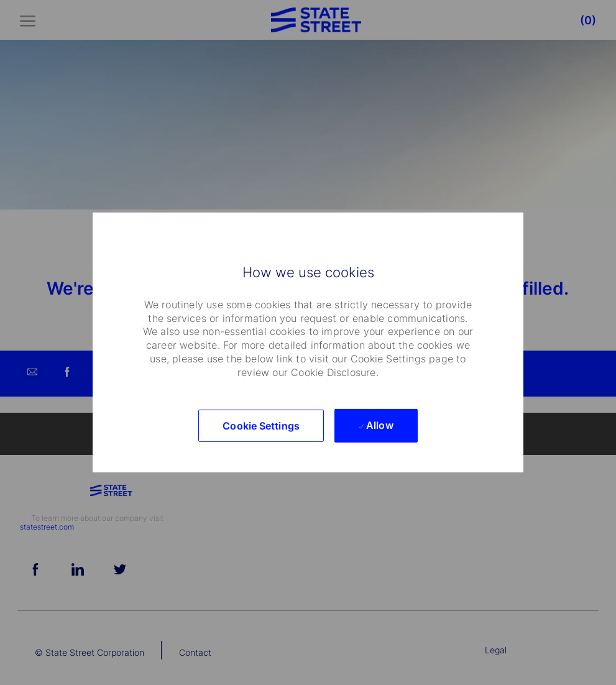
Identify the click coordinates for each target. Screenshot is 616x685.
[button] (261, 426)
